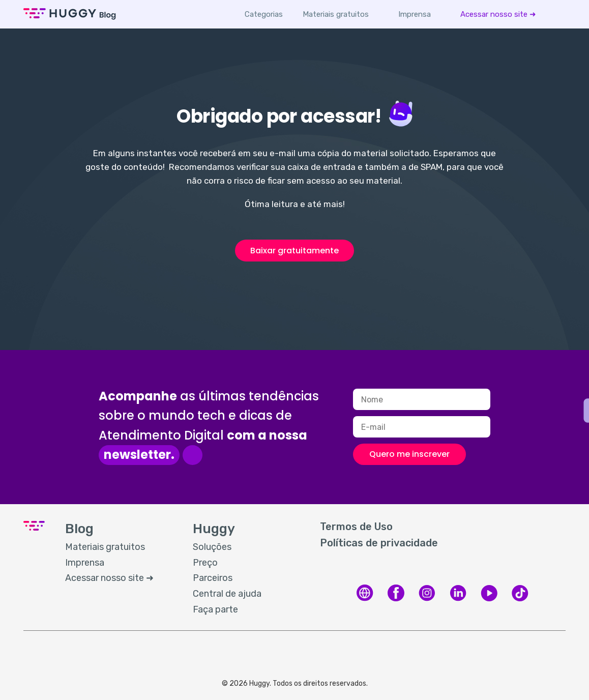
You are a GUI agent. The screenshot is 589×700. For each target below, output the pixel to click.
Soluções (212, 547)
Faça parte (215, 609)
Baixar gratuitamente (294, 251)
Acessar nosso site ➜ (498, 14)
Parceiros (213, 578)
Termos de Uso (356, 527)
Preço (205, 563)
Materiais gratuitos (336, 14)
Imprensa (415, 14)
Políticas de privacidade (379, 543)
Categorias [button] (264, 14)
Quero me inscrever (409, 454)
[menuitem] (336, 14)
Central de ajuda (227, 594)
